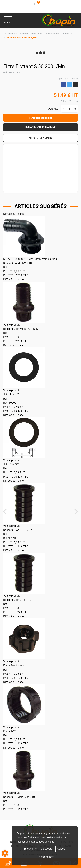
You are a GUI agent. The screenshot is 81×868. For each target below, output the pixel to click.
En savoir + (30, 849)
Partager (64, 85)
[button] (22, 38)
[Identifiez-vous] (13, 4)
